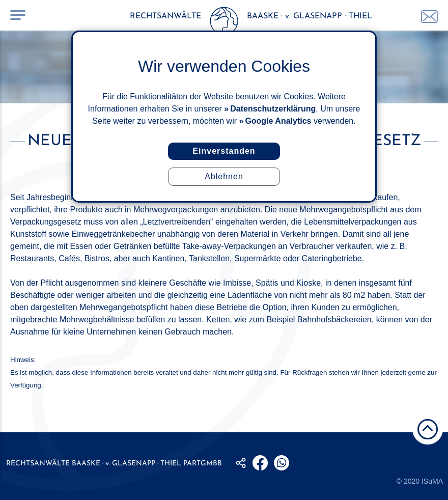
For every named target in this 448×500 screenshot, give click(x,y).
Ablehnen (224, 176)
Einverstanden (224, 151)
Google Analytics (278, 121)
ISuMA (432, 481)
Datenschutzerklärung (273, 109)
